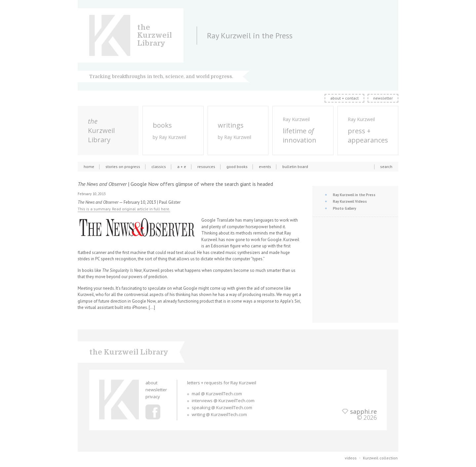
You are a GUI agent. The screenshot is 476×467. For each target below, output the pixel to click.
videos (351, 458)
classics (159, 167)
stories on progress (123, 167)
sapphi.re (363, 411)
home (89, 167)
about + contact (344, 98)
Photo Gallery (344, 208)
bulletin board (295, 167)
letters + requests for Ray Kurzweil (222, 383)
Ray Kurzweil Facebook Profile (153, 412)
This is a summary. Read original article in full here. (124, 209)
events (265, 167)
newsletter (383, 98)
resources (206, 167)
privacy (153, 397)
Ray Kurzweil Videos (350, 201)
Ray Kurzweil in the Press (354, 195)
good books (237, 167)
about (151, 383)
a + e (182, 167)
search (386, 167)
